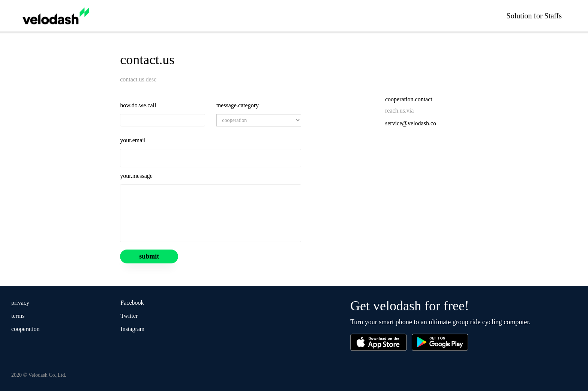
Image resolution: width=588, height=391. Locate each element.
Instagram (132, 329)
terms (18, 316)
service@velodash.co (411, 123)
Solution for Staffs (534, 16)
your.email (133, 140)
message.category (238, 105)
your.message (136, 176)
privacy (20, 303)
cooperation (25, 329)
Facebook (132, 303)
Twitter (129, 316)
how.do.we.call (138, 105)
